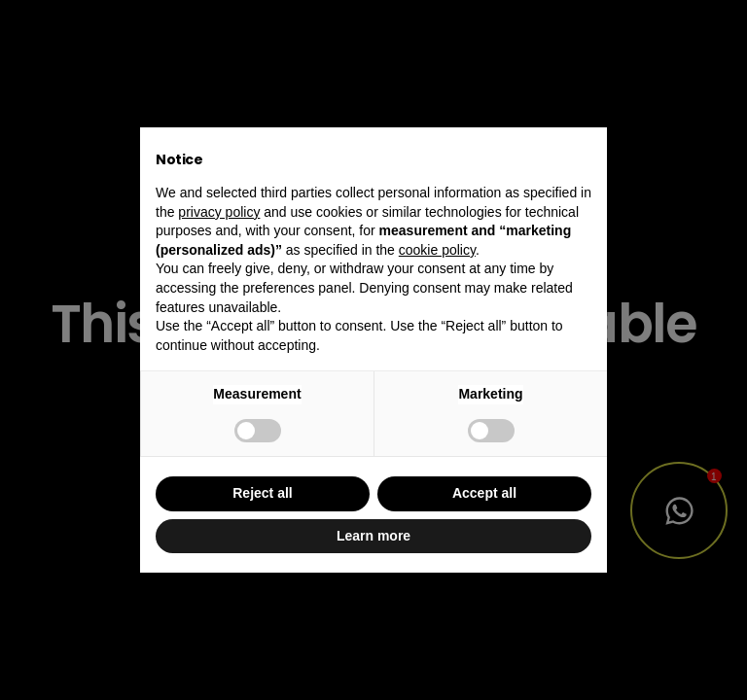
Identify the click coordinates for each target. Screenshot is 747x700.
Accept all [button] (484, 493)
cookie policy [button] (437, 250)
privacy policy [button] (219, 212)
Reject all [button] (262, 493)
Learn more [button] (373, 536)
